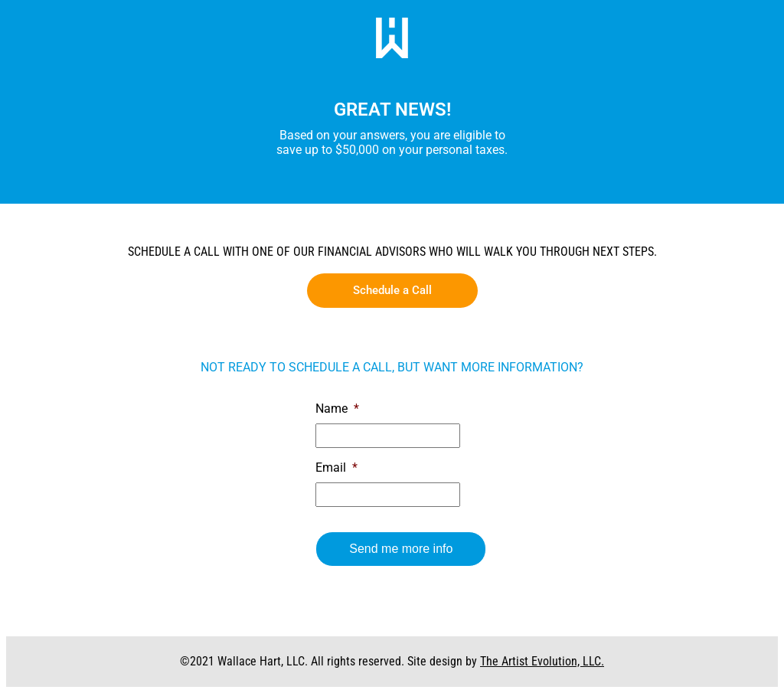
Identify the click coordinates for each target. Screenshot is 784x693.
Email (336, 467)
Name (337, 409)
